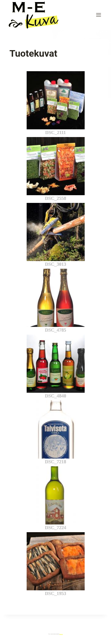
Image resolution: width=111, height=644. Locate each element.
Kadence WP (61, 634)
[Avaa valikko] (98, 15)
